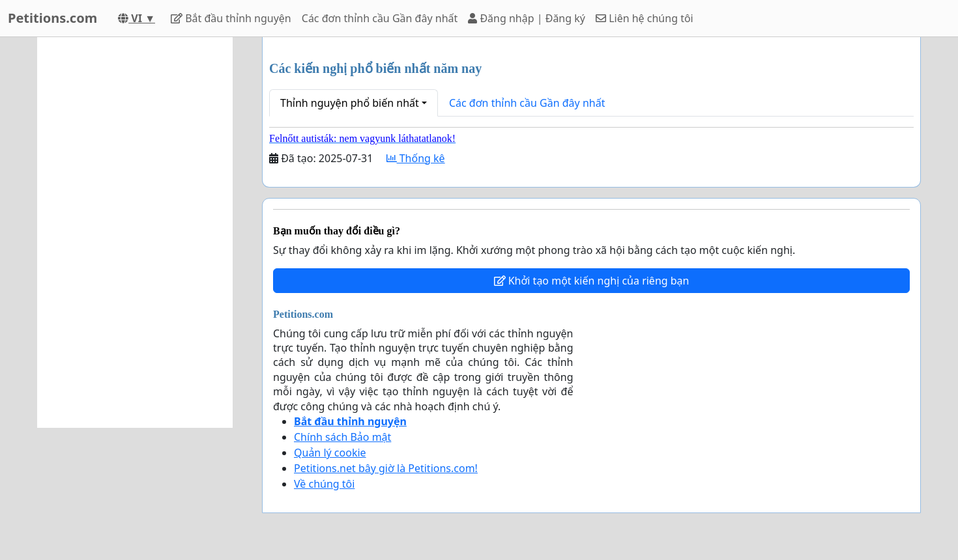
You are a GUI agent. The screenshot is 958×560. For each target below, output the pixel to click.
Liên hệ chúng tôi (645, 18)
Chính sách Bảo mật (342, 437)
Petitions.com (52, 18)
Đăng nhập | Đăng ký (527, 18)
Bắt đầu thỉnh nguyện (231, 18)
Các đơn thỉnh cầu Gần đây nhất (380, 18)
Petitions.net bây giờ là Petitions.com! (386, 468)
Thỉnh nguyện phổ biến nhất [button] (350, 103)
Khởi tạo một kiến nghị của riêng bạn (592, 281)
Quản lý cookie (330, 453)
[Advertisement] (135, 232)
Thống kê (416, 158)
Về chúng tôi (324, 484)
